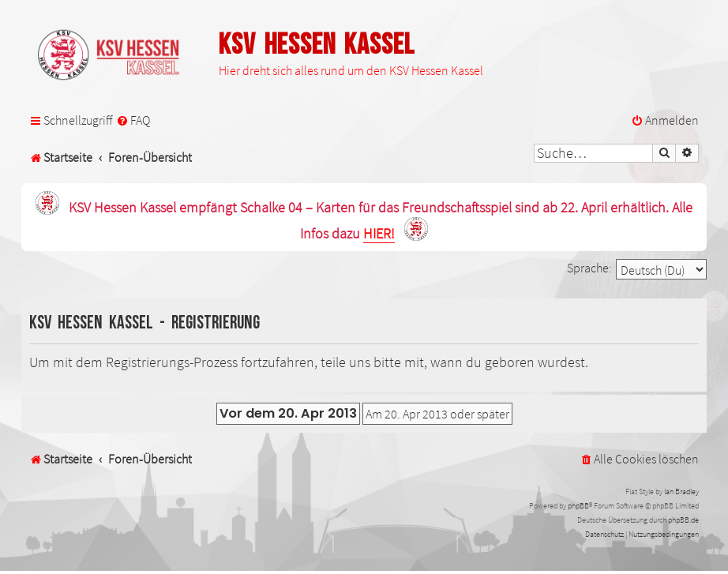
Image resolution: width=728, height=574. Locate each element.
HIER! (379, 234)
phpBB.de (683, 520)
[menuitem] (133, 120)
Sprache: (589, 268)
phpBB (578, 506)
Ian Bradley (681, 491)
